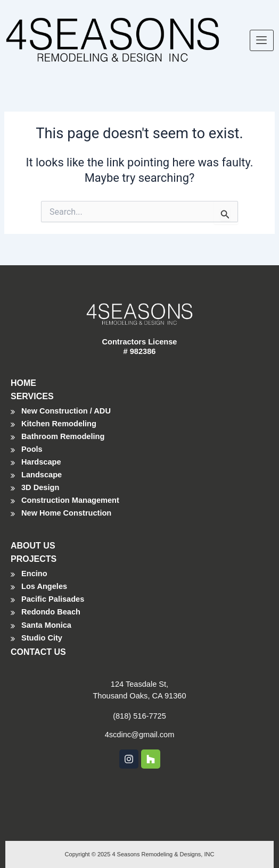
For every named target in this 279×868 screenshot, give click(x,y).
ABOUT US (33, 546)
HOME (23, 383)
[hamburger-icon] (262, 40)
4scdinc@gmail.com (140, 735)
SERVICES (32, 396)
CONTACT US (38, 652)
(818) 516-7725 (139, 716)
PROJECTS (34, 559)
